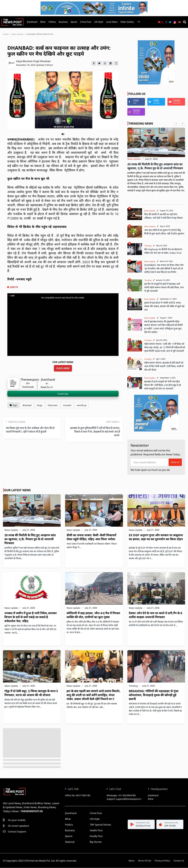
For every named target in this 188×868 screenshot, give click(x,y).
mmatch (67, 405)
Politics (52, 22)
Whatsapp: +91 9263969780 (121, 795)
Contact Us (180, 861)
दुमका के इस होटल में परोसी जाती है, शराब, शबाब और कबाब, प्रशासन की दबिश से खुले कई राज (164, 306)
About (128, 861)
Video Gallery (127, 22)
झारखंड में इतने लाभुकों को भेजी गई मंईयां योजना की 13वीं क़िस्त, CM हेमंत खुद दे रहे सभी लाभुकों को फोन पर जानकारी (163, 385)
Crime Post (86, 22)
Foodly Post (96, 836)
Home (6, 34)
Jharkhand (32, 22)
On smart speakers (16, 826)
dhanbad (27, 405)
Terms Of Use (142, 861)
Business (63, 22)
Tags (13, 405)
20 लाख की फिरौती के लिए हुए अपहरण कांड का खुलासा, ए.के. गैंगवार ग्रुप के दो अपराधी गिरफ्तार (155, 166)
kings (40, 405)
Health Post (96, 830)
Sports (74, 22)
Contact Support (15, 832)
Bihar (43, 22)
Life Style (99, 22)
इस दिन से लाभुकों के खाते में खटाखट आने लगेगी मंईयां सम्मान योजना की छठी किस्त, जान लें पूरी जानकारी (164, 287)
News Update (17, 34)
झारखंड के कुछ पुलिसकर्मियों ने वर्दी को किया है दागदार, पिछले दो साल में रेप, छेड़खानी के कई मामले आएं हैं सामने (95, 431)
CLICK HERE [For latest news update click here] (63, 368)
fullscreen (53, 405)
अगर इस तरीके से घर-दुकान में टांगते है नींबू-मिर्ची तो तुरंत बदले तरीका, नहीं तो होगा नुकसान (164, 234)
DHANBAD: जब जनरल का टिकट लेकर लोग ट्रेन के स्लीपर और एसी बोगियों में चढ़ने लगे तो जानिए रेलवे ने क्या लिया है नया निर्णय (164, 269)
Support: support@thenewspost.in (124, 799)
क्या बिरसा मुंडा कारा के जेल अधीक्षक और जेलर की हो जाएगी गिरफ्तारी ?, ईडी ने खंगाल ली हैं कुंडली (31, 431)
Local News (112, 22)
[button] (63, 134)
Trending (148, 246)
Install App (63, 394)
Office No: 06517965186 (78, 795)
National (70, 842)
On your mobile (14, 820)
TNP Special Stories (100, 825)
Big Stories (96, 842)
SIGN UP (175, 462)
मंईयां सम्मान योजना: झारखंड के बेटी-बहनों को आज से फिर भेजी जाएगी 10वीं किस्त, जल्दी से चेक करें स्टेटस (164, 366)
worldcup (82, 405)
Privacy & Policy (162, 861)
